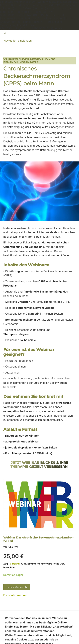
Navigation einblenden (18, 41)
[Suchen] (39, 33)
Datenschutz (11, 632)
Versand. (15, 564)
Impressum (10, 636)
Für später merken (15, 595)
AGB (6, 624)
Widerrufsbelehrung (16, 628)
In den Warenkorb (17, 587)
